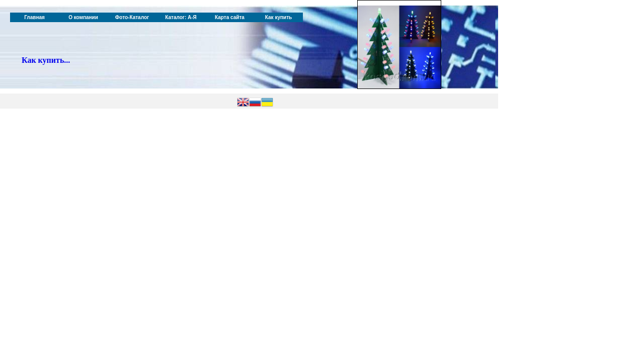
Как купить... (46, 60)
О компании (83, 17)
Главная (34, 17)
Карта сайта (230, 17)
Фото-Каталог (132, 17)
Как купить (278, 17)
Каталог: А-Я (181, 17)
